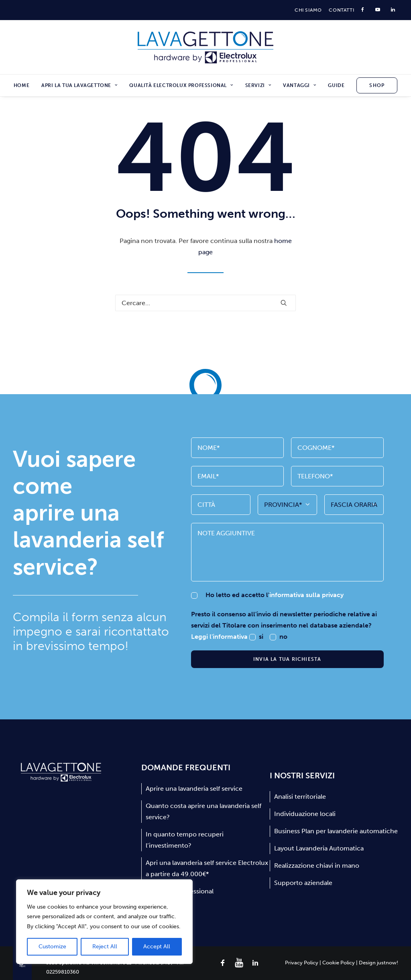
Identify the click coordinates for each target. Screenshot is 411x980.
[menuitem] (308, 10)
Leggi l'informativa (220, 637)
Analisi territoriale (300, 797)
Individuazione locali (305, 814)
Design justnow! (378, 963)
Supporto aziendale (303, 883)
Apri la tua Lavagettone (79, 85)
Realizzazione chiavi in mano (317, 866)
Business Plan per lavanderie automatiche (336, 831)
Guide (336, 85)
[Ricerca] (205, 303)
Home (21, 85)
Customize (52, 947)
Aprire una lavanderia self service (194, 789)
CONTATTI (341, 10)
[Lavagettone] (206, 47)
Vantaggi (299, 85)
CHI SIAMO (308, 10)
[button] (284, 303)
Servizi (258, 85)
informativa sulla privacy (306, 595)
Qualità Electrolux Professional (181, 85)
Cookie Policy (339, 963)
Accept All (157, 947)
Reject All (105, 947)
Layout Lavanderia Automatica (319, 848)
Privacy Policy (302, 963)
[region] (104, 922)
